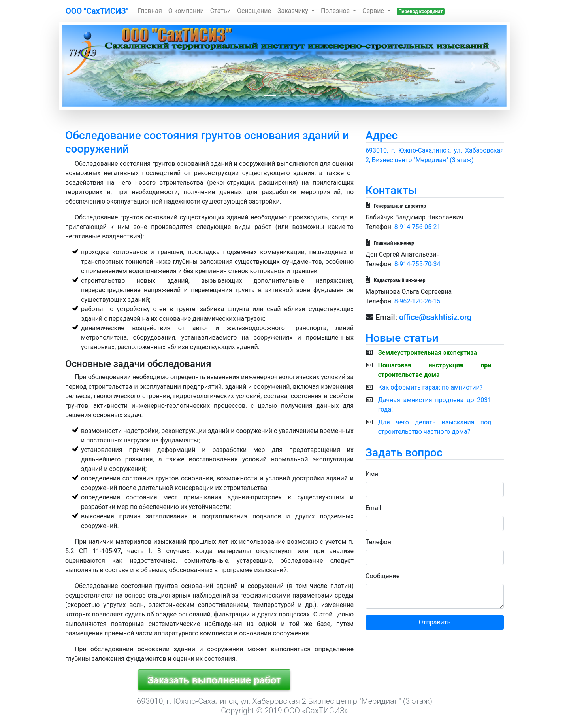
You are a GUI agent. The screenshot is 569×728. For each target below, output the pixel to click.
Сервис (374, 11)
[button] (96, 66)
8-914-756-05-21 (417, 227)
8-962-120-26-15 (417, 301)
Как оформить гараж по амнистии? (431, 387)
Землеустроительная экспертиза (428, 353)
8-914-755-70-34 (417, 264)
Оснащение (254, 11)
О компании (186, 11)
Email (373, 508)
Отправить (435, 622)
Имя (372, 474)
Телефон (378, 542)
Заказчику (294, 11)
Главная (150, 11)
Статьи (220, 11)
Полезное (336, 11)
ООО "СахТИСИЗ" (97, 11)
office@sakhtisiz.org (435, 317)
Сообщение (382, 576)
